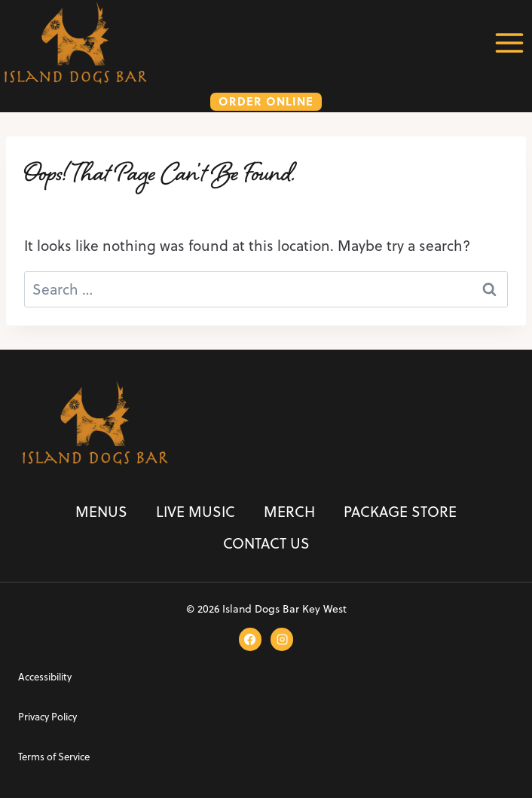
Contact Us (266, 543)
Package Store (400, 511)
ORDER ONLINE (266, 101)
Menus (101, 511)
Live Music (196, 511)
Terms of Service (54, 757)
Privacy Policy (47, 717)
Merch (289, 511)
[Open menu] (509, 43)
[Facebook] (250, 639)
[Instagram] (282, 639)
